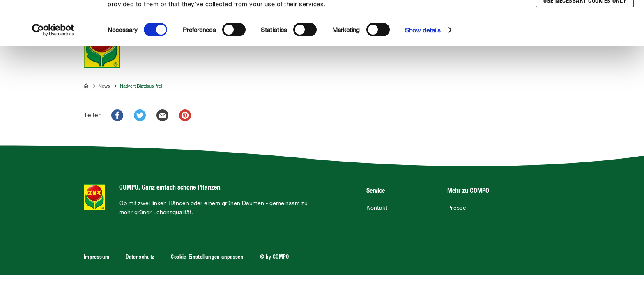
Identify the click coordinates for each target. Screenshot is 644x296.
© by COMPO (275, 258)
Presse (457, 208)
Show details (423, 74)
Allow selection (584, 31)
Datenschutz (140, 258)
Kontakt (377, 208)
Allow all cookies (583, 16)
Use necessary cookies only (585, 46)
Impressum (97, 258)
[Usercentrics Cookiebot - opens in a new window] (53, 74)
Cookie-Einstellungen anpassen (207, 258)
